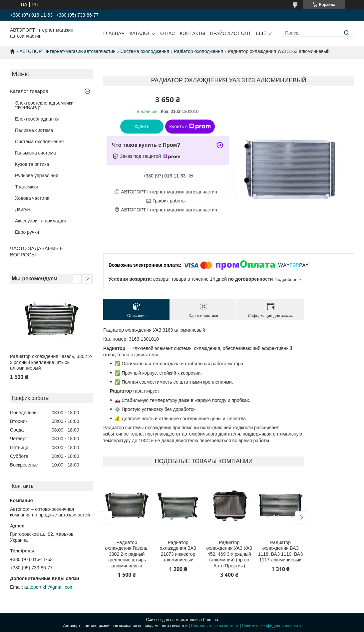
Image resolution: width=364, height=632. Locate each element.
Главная (114, 33)
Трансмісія (26, 187)
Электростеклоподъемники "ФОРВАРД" (44, 105)
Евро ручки (27, 232)
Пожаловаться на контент (215, 626)
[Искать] (347, 33)
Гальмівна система (35, 153)
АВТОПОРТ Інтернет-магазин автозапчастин (67, 51)
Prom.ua (210, 620)
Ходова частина (32, 198)
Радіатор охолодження (198, 51)
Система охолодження (145, 51)
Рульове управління (37, 175)
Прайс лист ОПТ (231, 33)
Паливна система (34, 130)
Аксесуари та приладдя (40, 221)
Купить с (190, 127)
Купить (142, 127)
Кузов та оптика (32, 164)
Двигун (22, 209)
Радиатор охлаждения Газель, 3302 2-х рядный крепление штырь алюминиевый (51, 362)
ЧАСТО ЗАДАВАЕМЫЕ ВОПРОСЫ (36, 251)
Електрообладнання (37, 119)
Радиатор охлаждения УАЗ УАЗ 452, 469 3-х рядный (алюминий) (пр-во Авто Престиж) (229, 554)
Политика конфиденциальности (271, 626)
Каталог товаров (29, 91)
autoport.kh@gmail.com (49, 587)
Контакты (192, 33)
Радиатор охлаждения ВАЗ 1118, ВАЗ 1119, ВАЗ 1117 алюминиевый (281, 551)
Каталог (140, 33)
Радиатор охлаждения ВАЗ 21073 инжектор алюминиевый (178, 551)
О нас (168, 33)
